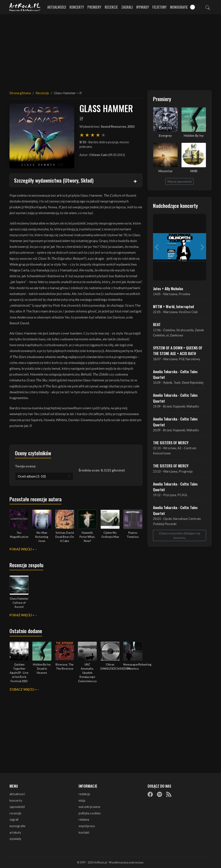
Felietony (159, 7)
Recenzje (111, 7)
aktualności (17, 794)
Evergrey (165, 136)
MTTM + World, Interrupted (173, 306)
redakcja (84, 794)
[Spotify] (159, 794)
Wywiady (143, 7)
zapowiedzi (17, 807)
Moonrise (165, 171)
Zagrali (127, 7)
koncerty (16, 800)
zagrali (14, 819)
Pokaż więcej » (22, 549)
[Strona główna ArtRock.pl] (25, 7)
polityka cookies (90, 813)
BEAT (157, 324)
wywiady (15, 839)
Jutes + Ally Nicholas (168, 288)
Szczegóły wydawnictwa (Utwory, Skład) (54, 180)
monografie (17, 826)
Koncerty (77, 7)
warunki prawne (89, 807)
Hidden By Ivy (194, 136)
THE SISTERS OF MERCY (171, 443)
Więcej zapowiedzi (179, 181)
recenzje (15, 813)
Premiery (94, 7)
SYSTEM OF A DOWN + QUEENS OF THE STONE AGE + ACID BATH (178, 350)
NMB (194, 171)
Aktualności (57, 7)
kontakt (84, 832)
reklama (84, 819)
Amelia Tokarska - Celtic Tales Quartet (175, 374)
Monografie (179, 7)
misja (82, 800)
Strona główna (20, 93)
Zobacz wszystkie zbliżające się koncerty (179, 535)
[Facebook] (150, 794)
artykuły (15, 832)
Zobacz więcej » (23, 689)
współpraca (87, 826)
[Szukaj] (208, 7)
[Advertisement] (110, 50)
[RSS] (169, 794)
